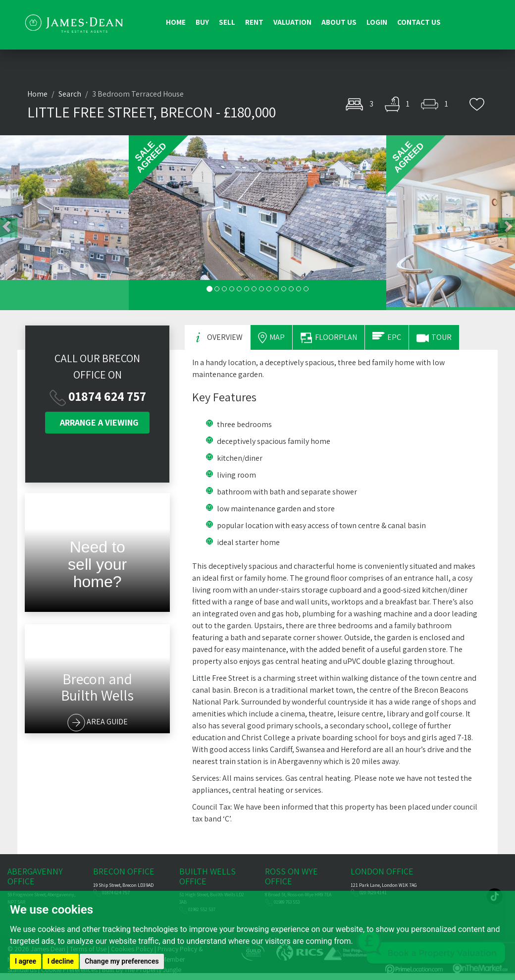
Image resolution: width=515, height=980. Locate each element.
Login (377, 22)
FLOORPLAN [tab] (329, 338)
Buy (202, 22)
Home (176, 22)
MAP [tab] (271, 338)
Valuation (292, 22)
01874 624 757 (107, 396)
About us (339, 22)
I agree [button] (26, 961)
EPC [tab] (387, 337)
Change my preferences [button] (122, 961)
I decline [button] (61, 961)
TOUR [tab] (434, 338)
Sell (227, 22)
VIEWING (99, 422)
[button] (64, 223)
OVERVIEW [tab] (217, 338)
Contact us (419, 22)
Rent (254, 22)
